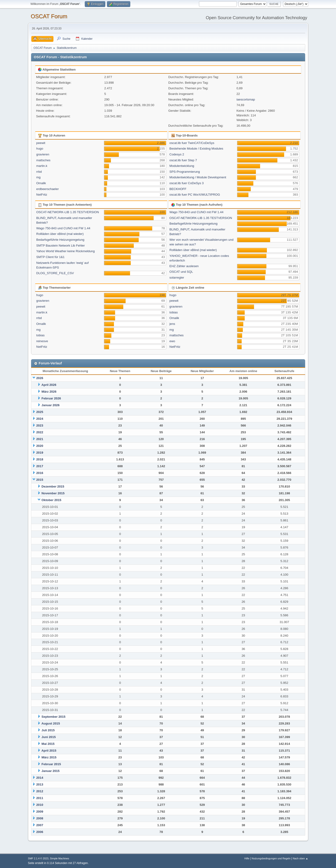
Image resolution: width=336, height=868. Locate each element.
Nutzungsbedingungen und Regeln (271, 858)
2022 (40, 432)
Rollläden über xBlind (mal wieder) (60, 234)
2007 (40, 825)
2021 (40, 439)
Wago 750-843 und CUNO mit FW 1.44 (63, 228)
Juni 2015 (49, 737)
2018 (40, 459)
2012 (40, 791)
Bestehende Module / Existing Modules (196, 149)
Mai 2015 (48, 744)
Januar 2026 (51, 405)
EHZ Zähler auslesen (184, 266)
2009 (40, 812)
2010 (40, 805)
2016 (40, 473)
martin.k (42, 166)
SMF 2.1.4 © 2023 (38, 858)
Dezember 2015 (53, 486)
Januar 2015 (51, 771)
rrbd (39, 172)
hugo (40, 149)
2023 (40, 425)
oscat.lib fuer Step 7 (183, 160)
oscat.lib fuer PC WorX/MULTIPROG (195, 195)
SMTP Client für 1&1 (50, 257)
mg (38, 177)
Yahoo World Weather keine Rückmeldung (65, 251)
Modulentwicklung (182, 166)
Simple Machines (60, 858)
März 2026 (49, 392)
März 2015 (49, 757)
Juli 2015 (48, 730)
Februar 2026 (51, 398)
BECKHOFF (178, 189)
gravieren (43, 154)
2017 (40, 466)
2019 (40, 453)
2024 (40, 419)
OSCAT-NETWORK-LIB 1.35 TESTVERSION (67, 212)
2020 (40, 446)
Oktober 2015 (51, 500)
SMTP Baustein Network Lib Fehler (60, 246)
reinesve (42, 341)
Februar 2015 (51, 764)
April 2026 (49, 385)
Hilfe (247, 858)
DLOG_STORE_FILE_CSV (55, 273)
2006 (40, 832)
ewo (172, 341)
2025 (40, 412)
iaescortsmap (246, 99)
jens (172, 324)
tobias (40, 335)
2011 (40, 798)
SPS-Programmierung (185, 172)
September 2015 (53, 717)
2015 (40, 480)
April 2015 (49, 751)
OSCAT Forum (49, 16)
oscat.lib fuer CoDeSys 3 (187, 183)
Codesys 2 (177, 154)
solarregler (177, 278)
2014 (40, 778)
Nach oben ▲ (301, 858)
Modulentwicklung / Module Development (198, 177)
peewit (41, 143)
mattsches (43, 160)
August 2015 (51, 723)
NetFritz (42, 195)
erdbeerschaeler (47, 189)
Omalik (41, 183)
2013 (40, 784)
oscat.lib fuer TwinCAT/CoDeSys (192, 143)
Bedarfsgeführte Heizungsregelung (60, 240)
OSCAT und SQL (181, 272)
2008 (40, 818)
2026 (40, 378)
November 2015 (53, 493)
